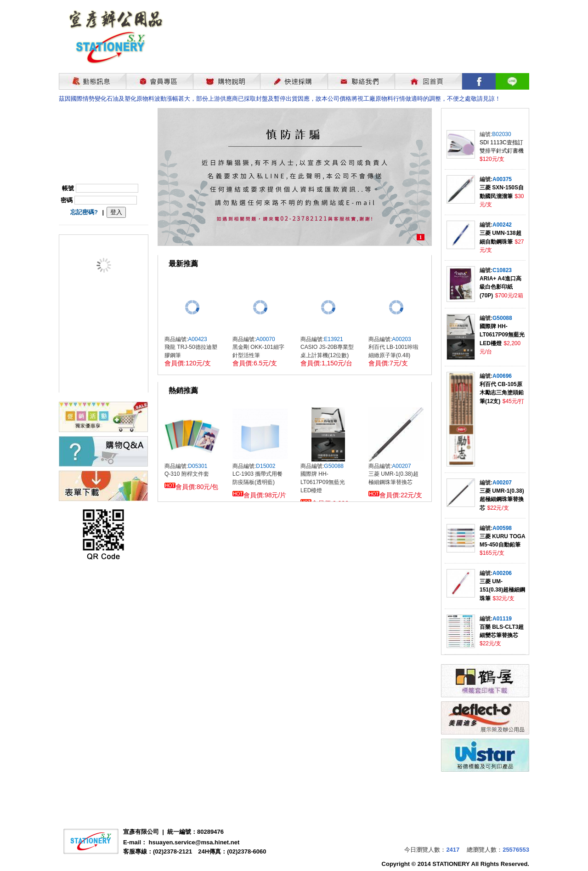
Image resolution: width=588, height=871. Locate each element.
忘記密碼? (84, 212)
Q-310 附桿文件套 (187, 474)
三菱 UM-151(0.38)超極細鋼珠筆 (502, 590)
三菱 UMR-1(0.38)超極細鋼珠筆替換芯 (502, 499)
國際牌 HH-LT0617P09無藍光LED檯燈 (502, 335)
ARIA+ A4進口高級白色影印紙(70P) (500, 287)
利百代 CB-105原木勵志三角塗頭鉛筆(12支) (502, 393)
